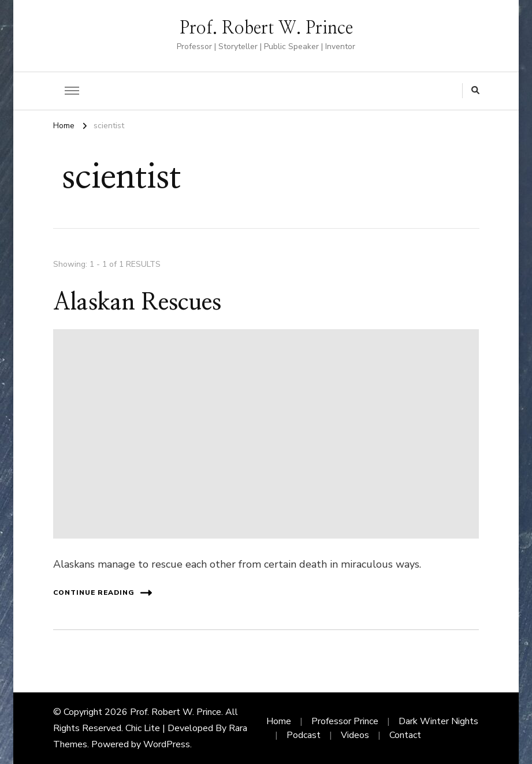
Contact (405, 735)
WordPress (167, 744)
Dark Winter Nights (438, 721)
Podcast (304, 735)
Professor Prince (345, 721)
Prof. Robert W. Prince (266, 28)
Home (279, 721)
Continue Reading (103, 593)
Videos (355, 735)
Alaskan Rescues (137, 303)
